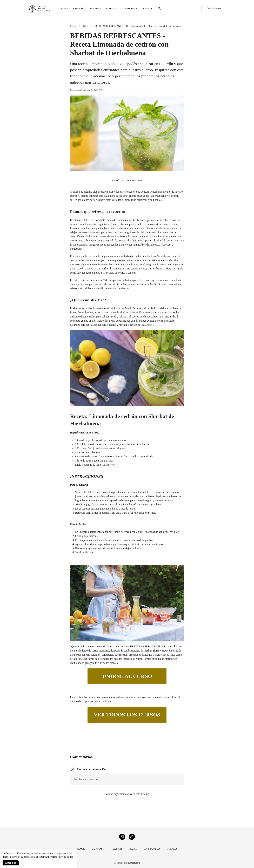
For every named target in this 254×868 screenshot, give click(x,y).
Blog (85, 26)
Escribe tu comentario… (87, 779)
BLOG (133, 849)
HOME (81, 849)
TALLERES (116, 849)
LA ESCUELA (152, 849)
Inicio (73, 26)
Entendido (11, 863)
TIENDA (172, 849)
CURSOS (97, 849)
